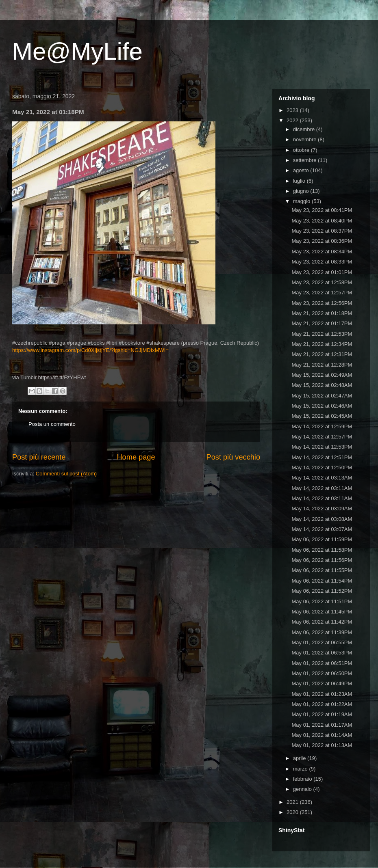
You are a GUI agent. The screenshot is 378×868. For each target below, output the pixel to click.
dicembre (305, 129)
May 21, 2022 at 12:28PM (322, 365)
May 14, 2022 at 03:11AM (322, 488)
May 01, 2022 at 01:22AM (322, 704)
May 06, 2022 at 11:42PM (322, 622)
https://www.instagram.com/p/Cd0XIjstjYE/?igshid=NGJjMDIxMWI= (90, 350)
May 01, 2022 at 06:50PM (322, 673)
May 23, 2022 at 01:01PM (322, 272)
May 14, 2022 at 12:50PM (322, 467)
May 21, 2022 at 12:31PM (322, 354)
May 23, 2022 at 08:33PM (322, 262)
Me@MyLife (77, 51)
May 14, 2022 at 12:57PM (322, 437)
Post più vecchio (233, 457)
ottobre (302, 150)
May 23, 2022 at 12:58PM (322, 282)
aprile (300, 758)
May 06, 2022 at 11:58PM (322, 550)
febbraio (303, 779)
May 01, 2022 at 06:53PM (322, 653)
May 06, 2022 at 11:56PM (322, 560)
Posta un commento (52, 424)
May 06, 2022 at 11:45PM (322, 612)
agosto (302, 170)
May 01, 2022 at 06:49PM (322, 683)
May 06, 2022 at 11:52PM (322, 591)
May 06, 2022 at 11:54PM (322, 581)
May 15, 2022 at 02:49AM (322, 375)
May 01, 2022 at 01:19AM (322, 714)
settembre (305, 160)
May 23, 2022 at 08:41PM (322, 210)
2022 (293, 120)
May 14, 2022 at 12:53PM (322, 447)
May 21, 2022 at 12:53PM (322, 334)
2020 (293, 812)
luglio (300, 181)
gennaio (303, 789)
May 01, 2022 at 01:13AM (322, 745)
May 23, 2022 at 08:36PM (322, 241)
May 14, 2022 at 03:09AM (322, 508)
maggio (302, 201)
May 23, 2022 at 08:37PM (322, 231)
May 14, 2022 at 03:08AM (322, 519)
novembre (305, 139)
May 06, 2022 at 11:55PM (322, 570)
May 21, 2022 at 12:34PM (322, 344)
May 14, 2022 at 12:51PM (322, 457)
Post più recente (39, 457)
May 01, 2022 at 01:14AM (322, 735)
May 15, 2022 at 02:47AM (322, 396)
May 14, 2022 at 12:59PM (322, 426)
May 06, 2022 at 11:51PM (322, 601)
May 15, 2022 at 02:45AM (322, 416)
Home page (136, 457)
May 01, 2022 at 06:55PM (322, 642)
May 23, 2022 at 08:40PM (322, 221)
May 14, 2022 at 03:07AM (322, 529)
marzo (301, 769)
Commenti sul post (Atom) (66, 474)
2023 (293, 110)
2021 (293, 802)
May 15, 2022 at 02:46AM (322, 406)
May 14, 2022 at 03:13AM (322, 478)
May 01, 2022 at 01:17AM (322, 725)
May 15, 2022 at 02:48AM (322, 385)
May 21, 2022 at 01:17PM (322, 323)
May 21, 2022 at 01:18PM (322, 313)
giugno (302, 191)
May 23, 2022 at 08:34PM (322, 252)
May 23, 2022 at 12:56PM (322, 303)
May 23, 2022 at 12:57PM (322, 293)
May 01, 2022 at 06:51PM (322, 663)
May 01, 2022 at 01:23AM (322, 694)
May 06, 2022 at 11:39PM (322, 632)
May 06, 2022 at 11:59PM (322, 539)
